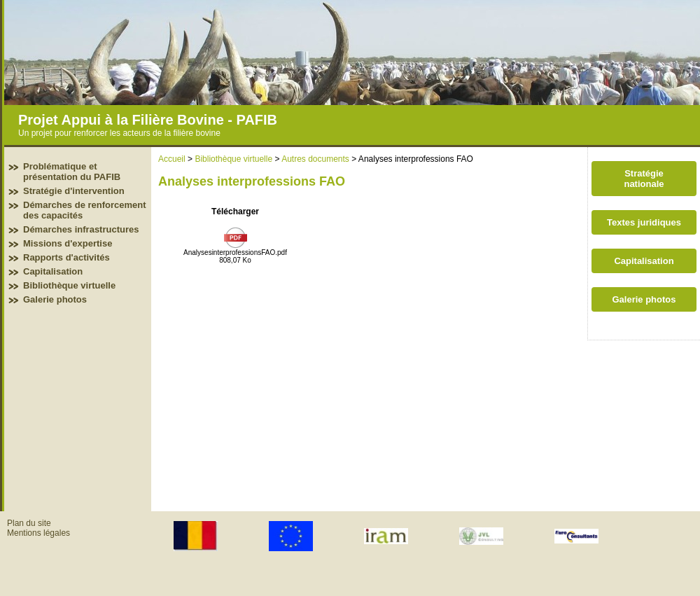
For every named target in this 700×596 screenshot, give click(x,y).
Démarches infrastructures (81, 229)
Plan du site (29, 523)
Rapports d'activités (66, 257)
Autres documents (315, 159)
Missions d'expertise (68, 243)
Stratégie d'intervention (74, 191)
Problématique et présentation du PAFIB (72, 172)
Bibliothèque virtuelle (69, 285)
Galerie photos (55, 299)
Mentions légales (38, 533)
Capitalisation (53, 271)
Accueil (172, 159)
